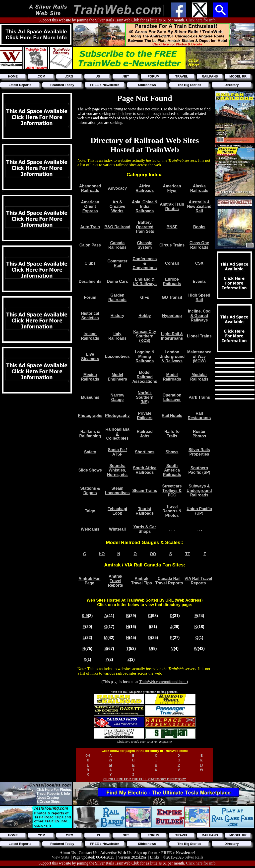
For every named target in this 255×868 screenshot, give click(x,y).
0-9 (85, 616)
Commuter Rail (117, 263)
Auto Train (90, 227)
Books (199, 227)
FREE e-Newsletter (105, 85)
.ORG (69, 76)
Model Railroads (172, 377)
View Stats (60, 857)
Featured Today (62, 85)
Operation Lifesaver (172, 397)
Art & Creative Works (117, 206)
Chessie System (145, 245)
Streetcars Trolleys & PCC (172, 491)
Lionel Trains (199, 336)
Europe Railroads (172, 281)
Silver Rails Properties (199, 452)
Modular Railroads (199, 377)
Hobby (145, 316)
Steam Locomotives (117, 491)
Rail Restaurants (199, 416)
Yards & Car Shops (145, 529)
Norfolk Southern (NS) (145, 397)
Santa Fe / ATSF (118, 452)
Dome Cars (117, 281)
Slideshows (147, 85)
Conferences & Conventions (145, 263)
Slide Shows (90, 470)
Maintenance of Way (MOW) (199, 356)
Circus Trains (172, 245)
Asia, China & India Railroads (145, 206)
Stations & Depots (90, 491)
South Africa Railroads (145, 470)
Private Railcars (145, 416)
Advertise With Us (116, 853)
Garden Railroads (117, 297)
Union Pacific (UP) (199, 511)
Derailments (90, 281)
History (117, 316)
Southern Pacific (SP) (199, 470)
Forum (90, 297)
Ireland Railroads (90, 336)
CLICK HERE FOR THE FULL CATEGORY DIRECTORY (145, 779)
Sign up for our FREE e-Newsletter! (165, 853)
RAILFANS (210, 76)
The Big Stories (189, 85)
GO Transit (172, 297)
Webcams (90, 529)
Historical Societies (90, 316)
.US (97, 76)
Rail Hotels (172, 416)
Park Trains (199, 397)
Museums (90, 397)
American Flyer (172, 188)
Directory (231, 85)
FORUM (154, 76)
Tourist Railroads (145, 511)
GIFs (145, 297)
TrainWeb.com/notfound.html (163, 682)
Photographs (90, 416)
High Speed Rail (199, 297)
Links (155, 857)
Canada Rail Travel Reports (169, 581)
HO (102, 554)
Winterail (117, 529)
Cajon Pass (90, 245)
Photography (117, 416)
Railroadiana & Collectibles (117, 434)
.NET (126, 76)
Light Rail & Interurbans (172, 336)
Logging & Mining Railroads (145, 356)
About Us (68, 853)
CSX (199, 263)
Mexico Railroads (90, 377)
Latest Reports (20, 85)
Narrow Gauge (117, 397)
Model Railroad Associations (145, 377)
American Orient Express (90, 206)
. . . (172, 529)
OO (153, 554)
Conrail (172, 263)
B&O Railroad (117, 227)
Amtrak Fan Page (89, 581)
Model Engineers (117, 377)
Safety (90, 452)
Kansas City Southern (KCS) (145, 336)
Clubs (90, 263)
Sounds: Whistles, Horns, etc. (117, 470)
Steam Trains (145, 491)
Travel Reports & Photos (172, 511)
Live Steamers (90, 356)
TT (188, 554)
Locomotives (117, 356)
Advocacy (118, 188)
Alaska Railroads (199, 188)
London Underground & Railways (172, 356)
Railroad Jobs (145, 434)
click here (124, 114)
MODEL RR (238, 76)
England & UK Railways (145, 281)
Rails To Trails (172, 434)
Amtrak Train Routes (172, 206)
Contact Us (88, 853)
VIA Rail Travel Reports (198, 581)
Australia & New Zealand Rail (199, 206)
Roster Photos (199, 434)
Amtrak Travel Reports (115, 581)
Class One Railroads (199, 245)
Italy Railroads (117, 336)
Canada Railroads (117, 245)
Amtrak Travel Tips (142, 581)
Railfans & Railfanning (90, 434)
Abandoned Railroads (90, 188)
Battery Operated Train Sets (145, 227)
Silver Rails (194, 857)
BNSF (172, 227)
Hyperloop (172, 316)
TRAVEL (182, 76)
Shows (172, 452)
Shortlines (145, 452)
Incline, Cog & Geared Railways (199, 316)
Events (199, 281)
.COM (41, 76)
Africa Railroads (145, 188)
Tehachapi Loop (117, 511)
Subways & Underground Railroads (199, 491)
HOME (13, 76)
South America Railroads (172, 470)
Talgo (90, 511)
